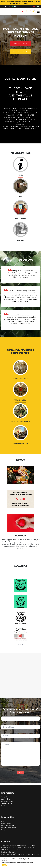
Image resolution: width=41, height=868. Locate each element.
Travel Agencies (7, 803)
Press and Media (7, 801)
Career (4, 806)
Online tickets (21, 43)
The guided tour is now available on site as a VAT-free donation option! (19, 2)
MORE (20, 645)
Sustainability (6, 799)
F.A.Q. (3, 830)
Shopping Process (8, 826)
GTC (3, 821)
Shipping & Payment (9, 828)
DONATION (20, 536)
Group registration (21, 51)
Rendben (4, 865)
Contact (4, 797)
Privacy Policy (6, 823)
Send (20, 772)
